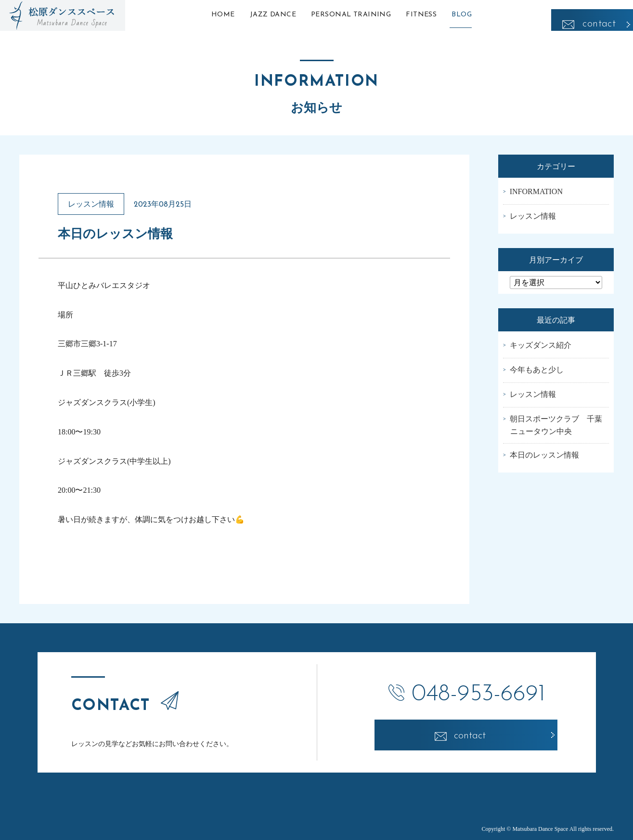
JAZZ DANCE (265, 15)
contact (599, 15)
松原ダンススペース (63, 15)
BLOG (477, 15)
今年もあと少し (537, 370)
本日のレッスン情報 (544, 455)
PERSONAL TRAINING (351, 15)
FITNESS (429, 15)
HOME (208, 15)
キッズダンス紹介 (541, 345)
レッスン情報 (533, 216)
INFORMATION (536, 191)
